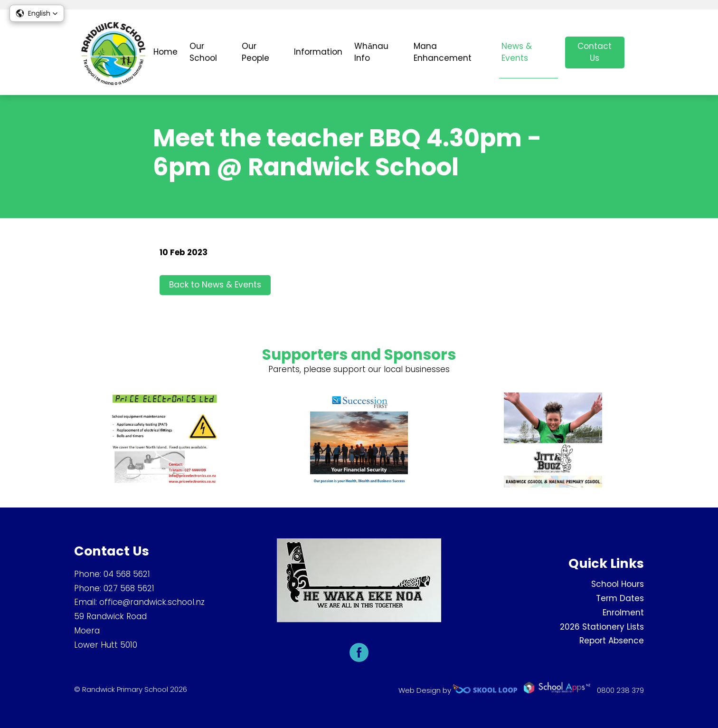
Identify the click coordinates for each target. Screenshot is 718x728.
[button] (37, 13)
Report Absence (612, 641)
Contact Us (595, 52)
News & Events (517, 52)
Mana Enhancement (443, 52)
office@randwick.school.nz (152, 603)
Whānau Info (371, 52)
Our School (203, 52)
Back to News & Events (215, 286)
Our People (255, 52)
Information (318, 52)
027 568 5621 (129, 588)
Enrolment (623, 613)
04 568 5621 (127, 574)
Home (165, 52)
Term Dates (620, 598)
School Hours (618, 584)
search (639, 53)
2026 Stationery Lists (602, 627)
